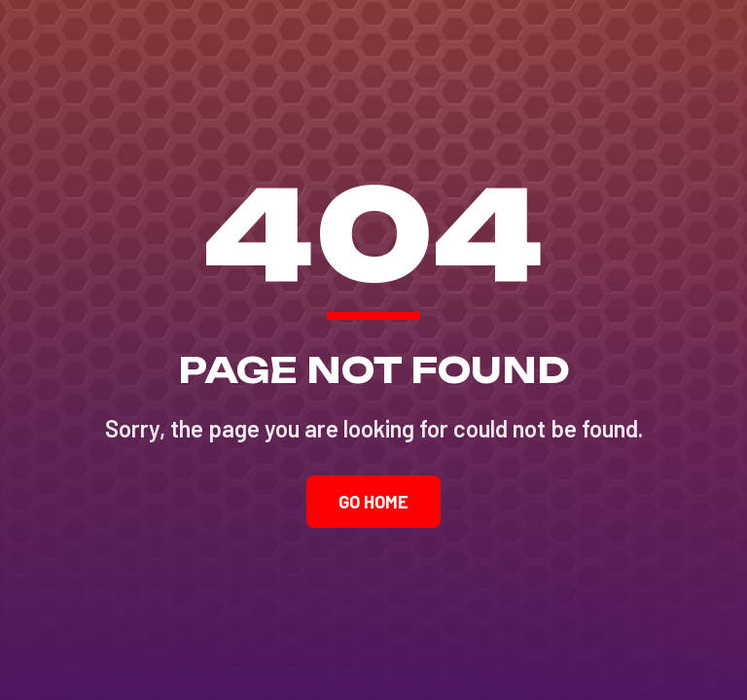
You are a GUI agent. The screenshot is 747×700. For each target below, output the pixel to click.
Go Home (373, 502)
